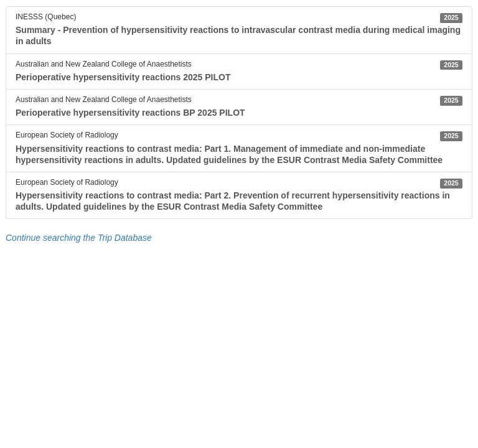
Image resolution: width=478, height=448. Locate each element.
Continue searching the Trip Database (79, 238)
